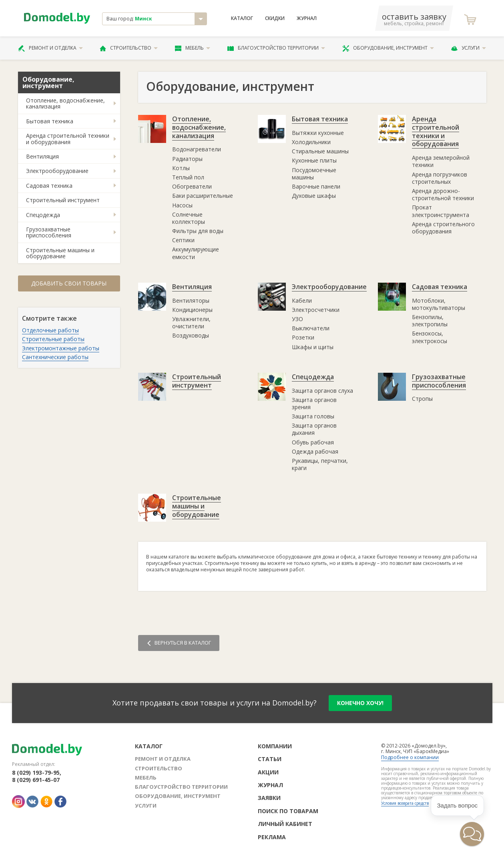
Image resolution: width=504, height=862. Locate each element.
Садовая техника (49, 186)
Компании (275, 746)
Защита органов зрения (314, 403)
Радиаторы (187, 159)
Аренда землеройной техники (441, 161)
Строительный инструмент (63, 200)
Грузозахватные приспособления (49, 232)
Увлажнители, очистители (191, 322)
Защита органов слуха (322, 391)
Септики (183, 240)
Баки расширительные (203, 196)
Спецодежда (43, 215)
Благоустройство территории (276, 48)
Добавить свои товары (69, 283)
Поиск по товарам (288, 811)
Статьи (270, 759)
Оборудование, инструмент (388, 48)
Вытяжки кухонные (318, 133)
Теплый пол (188, 177)
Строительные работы (53, 339)
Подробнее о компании (410, 757)
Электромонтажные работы (61, 348)
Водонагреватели (197, 149)
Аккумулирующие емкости (196, 253)
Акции (268, 772)
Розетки (303, 337)
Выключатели (311, 328)
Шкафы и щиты (313, 347)
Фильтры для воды (198, 231)
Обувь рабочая (313, 442)
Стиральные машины (320, 151)
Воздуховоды (191, 335)
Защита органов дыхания (314, 429)
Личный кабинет (285, 824)
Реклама (272, 837)
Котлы (181, 168)
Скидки (275, 18)
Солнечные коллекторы (189, 218)
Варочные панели (316, 186)
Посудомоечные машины (314, 174)
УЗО (297, 319)
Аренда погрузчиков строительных (440, 178)
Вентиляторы (191, 300)
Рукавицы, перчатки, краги (320, 464)
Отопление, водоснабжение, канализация (65, 103)
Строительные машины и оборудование (60, 253)
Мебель (193, 48)
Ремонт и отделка (50, 48)
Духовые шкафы (314, 196)
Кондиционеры (192, 310)
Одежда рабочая (315, 451)
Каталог (242, 18)
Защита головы (313, 416)
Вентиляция (42, 156)
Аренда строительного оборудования (443, 228)
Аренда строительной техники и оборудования (68, 139)
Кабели (302, 300)
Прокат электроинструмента (441, 211)
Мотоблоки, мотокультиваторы (439, 304)
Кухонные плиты (314, 160)
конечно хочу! (360, 703)
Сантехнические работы (55, 357)
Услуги (468, 48)
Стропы (422, 399)
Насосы (182, 205)
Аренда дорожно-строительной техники (443, 194)
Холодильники (311, 142)
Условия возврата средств (405, 803)
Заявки (269, 798)
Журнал (307, 18)
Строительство (129, 48)
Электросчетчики (316, 310)
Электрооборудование (57, 171)
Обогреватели (192, 186)
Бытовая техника (50, 121)
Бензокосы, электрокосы (430, 337)
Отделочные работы (50, 330)
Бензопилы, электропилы (430, 320)
